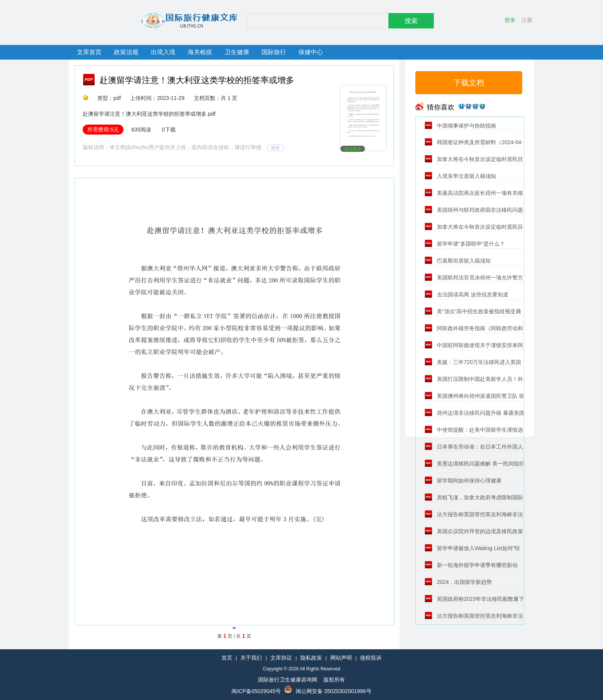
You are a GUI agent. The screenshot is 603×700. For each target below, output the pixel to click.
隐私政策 (311, 658)
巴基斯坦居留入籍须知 (458, 261)
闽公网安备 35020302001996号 (334, 691)
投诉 (275, 148)
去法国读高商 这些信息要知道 (466, 294)
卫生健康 (237, 52)
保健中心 (311, 52)
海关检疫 (200, 52)
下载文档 (469, 83)
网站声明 (341, 658)
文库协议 (281, 658)
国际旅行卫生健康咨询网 (288, 680)
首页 (227, 658)
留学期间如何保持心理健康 (463, 481)
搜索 (411, 21)
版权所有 (334, 680)
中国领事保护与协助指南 (460, 126)
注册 (527, 20)
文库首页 (89, 52)
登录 (510, 20)
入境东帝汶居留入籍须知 (460, 176)
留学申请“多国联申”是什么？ (465, 244)
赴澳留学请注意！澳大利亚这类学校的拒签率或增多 (197, 80)
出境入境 (163, 52)
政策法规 (126, 52)
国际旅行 (274, 52)
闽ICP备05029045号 (256, 691)
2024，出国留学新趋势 (458, 582)
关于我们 (251, 658)
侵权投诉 (371, 658)
